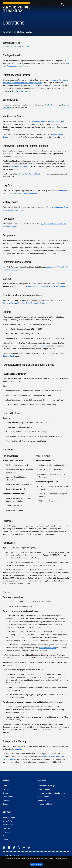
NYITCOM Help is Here (47, 648)
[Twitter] (19, 848)
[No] (69, 862)
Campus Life (17, 749)
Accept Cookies (37, 865)
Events (5, 793)
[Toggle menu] (68, 4)
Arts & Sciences (44, 789)
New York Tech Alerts (21, 91)
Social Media (8, 797)
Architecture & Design (46, 786)
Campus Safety (9, 356)
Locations (7, 789)
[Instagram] (9, 848)
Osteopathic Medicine (46, 804)
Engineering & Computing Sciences (51, 793)
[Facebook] (4, 848)
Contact (6, 800)
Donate (6, 839)
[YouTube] (24, 848)
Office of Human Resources (19, 166)
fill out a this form (51, 105)
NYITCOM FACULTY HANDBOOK (18, 47)
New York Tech (7, 32)
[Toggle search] (62, 4)
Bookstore (7, 832)
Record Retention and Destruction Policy (35, 174)
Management (43, 800)
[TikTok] (14, 848)
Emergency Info (9, 817)
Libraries (6, 828)
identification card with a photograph (49, 121)
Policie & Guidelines (18, 32)
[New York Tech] (16, 7)
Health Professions (45, 797)
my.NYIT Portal (9, 821)
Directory (6, 804)
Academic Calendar (11, 825)
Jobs (5, 836)
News (5, 786)
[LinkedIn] (29, 848)
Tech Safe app (43, 346)
